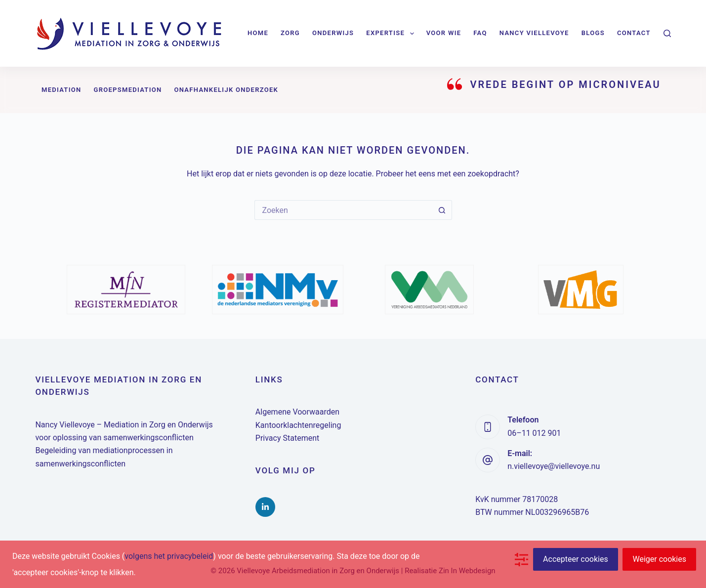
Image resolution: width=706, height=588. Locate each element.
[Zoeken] (667, 33)
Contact (634, 33)
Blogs (593, 33)
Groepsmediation (127, 90)
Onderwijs (333, 33)
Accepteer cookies (576, 559)
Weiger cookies (659, 559)
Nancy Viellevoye (534, 33)
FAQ (480, 33)
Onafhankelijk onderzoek (226, 90)
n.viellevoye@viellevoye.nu (554, 466)
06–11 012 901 (534, 433)
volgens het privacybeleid (169, 556)
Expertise (392, 34)
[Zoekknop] (442, 210)
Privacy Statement (287, 438)
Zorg (290, 33)
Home (258, 33)
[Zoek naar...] (343, 210)
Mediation (62, 90)
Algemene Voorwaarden (297, 412)
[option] (126, 290)
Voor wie (444, 33)
